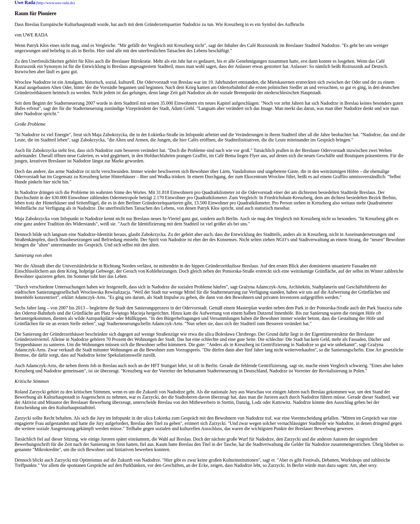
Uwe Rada (25, 2)
